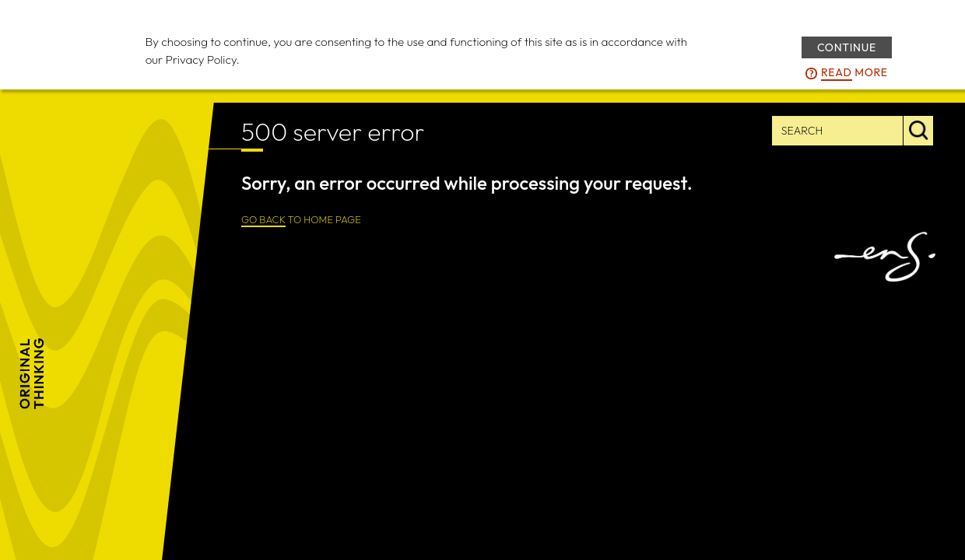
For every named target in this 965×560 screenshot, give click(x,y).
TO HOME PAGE (301, 220)
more (854, 73)
